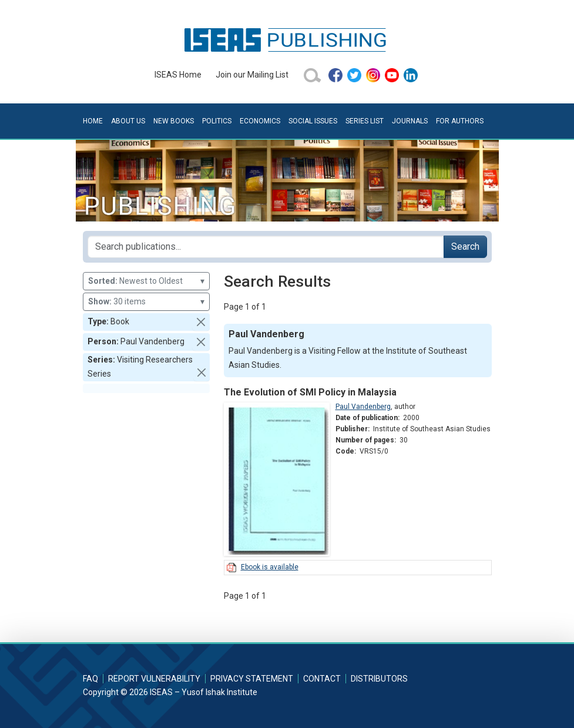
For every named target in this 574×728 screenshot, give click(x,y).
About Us (128, 121)
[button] (201, 322)
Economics (260, 121)
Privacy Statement (252, 679)
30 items (146, 302)
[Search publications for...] (266, 247)
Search (465, 246)
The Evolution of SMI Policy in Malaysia (310, 392)
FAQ (90, 679)
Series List (365, 121)
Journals (410, 121)
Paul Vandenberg (363, 407)
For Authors (460, 121)
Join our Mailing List (252, 75)
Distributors (379, 679)
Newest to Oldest (146, 281)
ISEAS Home (178, 75)
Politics (217, 121)
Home (93, 121)
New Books (174, 121)
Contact (322, 679)
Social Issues (313, 121)
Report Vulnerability (154, 679)
